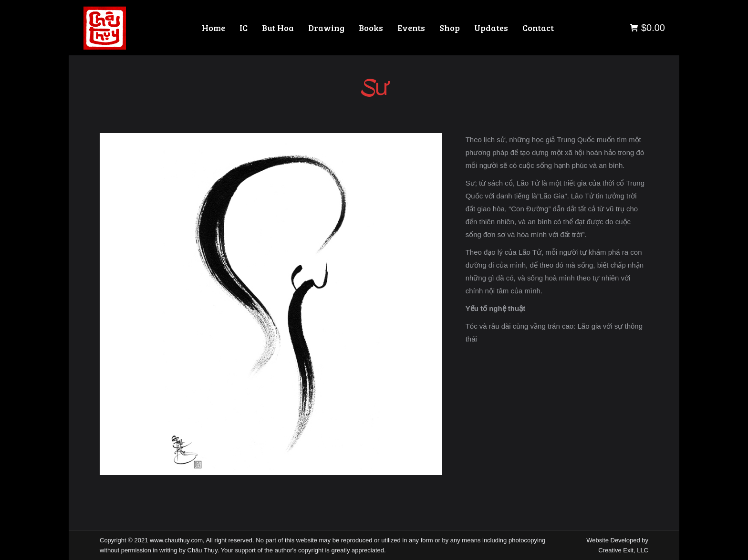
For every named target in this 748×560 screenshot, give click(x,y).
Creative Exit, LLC (623, 550)
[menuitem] (213, 28)
